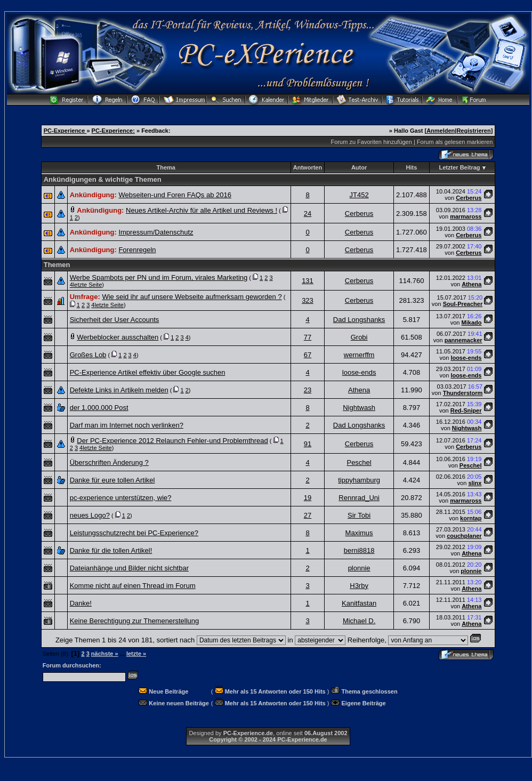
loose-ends (466, 358)
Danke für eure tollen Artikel (112, 480)
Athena (471, 284)
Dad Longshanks (359, 320)
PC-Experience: (113, 131)
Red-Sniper (466, 410)
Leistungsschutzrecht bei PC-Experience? (134, 533)
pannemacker (464, 340)
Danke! (81, 603)
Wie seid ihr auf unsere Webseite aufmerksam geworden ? (192, 297)
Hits (412, 167)
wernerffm (359, 355)
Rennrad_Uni (359, 498)
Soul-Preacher (463, 304)
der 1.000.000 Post (99, 408)
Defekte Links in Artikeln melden (119, 390)
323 (308, 300)
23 (308, 390)
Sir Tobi (359, 515)
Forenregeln (137, 250)
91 (308, 444)
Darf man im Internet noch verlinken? (127, 425)
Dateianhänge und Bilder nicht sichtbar (129, 568)
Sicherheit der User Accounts (115, 320)
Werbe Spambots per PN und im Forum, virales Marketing (159, 277)
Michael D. (359, 621)
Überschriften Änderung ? (109, 462)
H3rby (359, 586)
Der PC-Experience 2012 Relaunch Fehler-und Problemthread (172, 441)
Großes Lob (88, 355)
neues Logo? (90, 515)
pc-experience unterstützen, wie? (121, 498)
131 (308, 281)
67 (308, 355)
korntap (471, 518)
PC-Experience (65, 131)
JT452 (359, 195)
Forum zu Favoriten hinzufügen (372, 142)
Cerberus (469, 198)
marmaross (466, 216)
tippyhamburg (359, 480)
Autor (359, 167)
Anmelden (441, 131)
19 (308, 498)
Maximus (359, 533)
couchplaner (464, 536)
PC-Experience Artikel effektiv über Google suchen (148, 372)
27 (308, 515)
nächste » (105, 654)
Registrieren (473, 131)
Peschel (359, 462)
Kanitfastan (359, 603)
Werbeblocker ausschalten (118, 337)
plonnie (359, 568)
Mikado (472, 323)
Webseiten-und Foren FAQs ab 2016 (175, 195)
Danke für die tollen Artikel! (111, 550)
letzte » (136, 654)
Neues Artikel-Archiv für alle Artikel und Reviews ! (201, 210)
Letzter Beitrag (460, 167)
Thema (166, 167)
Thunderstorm (463, 393)
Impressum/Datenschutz (156, 232)
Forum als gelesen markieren (455, 142)
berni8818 (359, 550)
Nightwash (359, 408)
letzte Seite (87, 285)
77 (308, 337)
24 (308, 214)
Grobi (359, 337)
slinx (475, 483)
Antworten (308, 167)
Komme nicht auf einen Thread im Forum (133, 586)
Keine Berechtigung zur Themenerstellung (135, 621)
